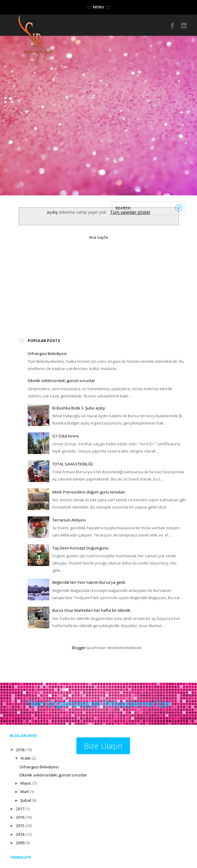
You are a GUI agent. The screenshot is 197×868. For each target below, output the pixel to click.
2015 (20, 826)
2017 (20, 809)
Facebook (173, 26)
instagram (184, 26)
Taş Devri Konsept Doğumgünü (80, 548)
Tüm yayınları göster (130, 212)
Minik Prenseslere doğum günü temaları (89, 492)
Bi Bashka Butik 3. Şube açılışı (79, 408)
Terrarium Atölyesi (69, 520)
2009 (20, 843)
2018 (20, 750)
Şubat (26, 800)
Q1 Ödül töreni (66, 436)
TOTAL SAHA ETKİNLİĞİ (73, 464)
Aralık (26, 758)
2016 (20, 817)
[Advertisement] (73, 286)
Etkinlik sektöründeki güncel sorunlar (61, 381)
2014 (20, 834)
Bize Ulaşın (103, 746)
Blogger (79, 648)
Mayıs (26, 783)
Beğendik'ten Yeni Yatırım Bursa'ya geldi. (89, 582)
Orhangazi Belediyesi (47, 353)
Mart (25, 792)
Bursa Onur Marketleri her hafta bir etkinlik (91, 610)
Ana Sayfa (99, 237)
